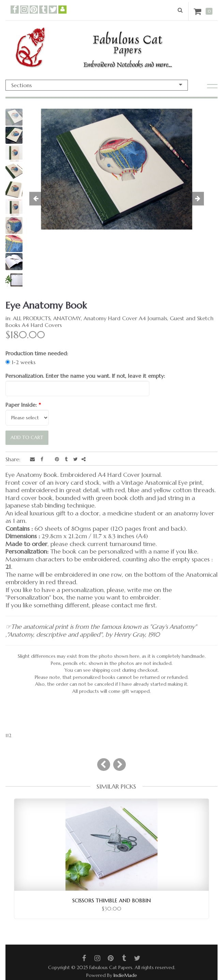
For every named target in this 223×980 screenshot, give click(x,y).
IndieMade (125, 975)
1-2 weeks (20, 362)
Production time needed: (37, 353)
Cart (199, 11)
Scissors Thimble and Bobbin (111, 900)
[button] (40, 199)
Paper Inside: (23, 405)
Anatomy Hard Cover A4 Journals (125, 318)
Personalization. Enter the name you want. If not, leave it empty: (85, 376)
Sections (97, 85)
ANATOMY (67, 318)
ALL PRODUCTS (32, 318)
